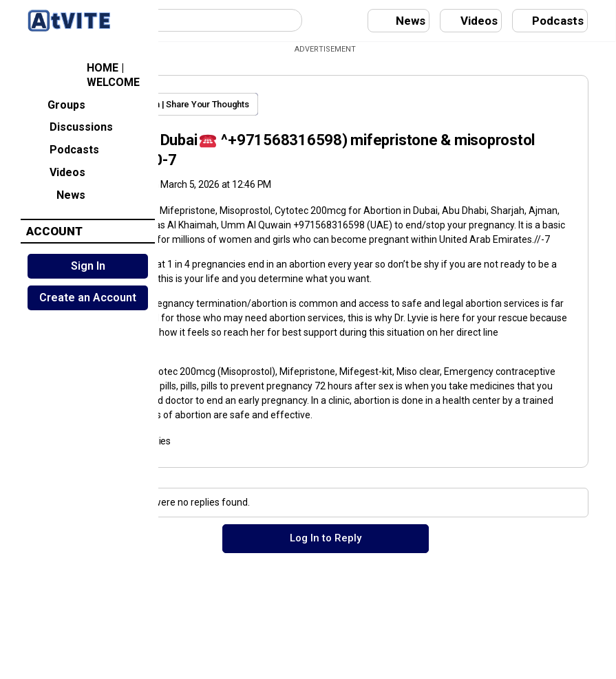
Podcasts (63, 149)
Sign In (88, 266)
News (56, 194)
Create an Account (88, 298)
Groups (56, 104)
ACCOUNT (54, 231)
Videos (56, 171)
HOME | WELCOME (83, 75)
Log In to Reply (387, 607)
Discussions (70, 126)
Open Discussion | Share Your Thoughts (294, 104)
